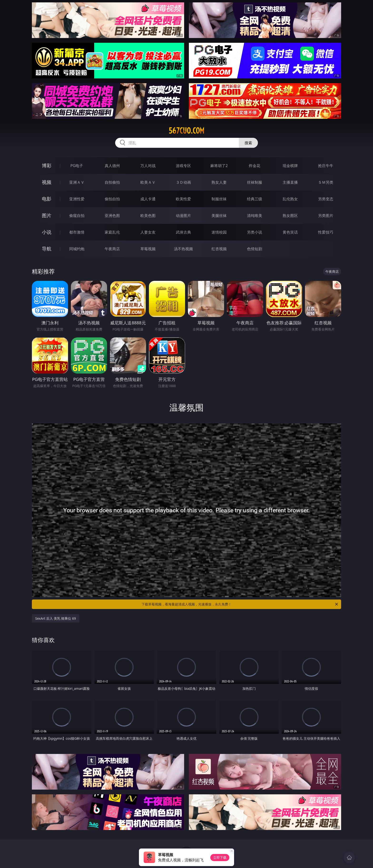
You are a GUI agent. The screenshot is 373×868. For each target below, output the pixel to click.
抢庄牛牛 (326, 166)
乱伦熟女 (290, 199)
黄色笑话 (290, 232)
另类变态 (326, 199)
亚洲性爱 (77, 199)
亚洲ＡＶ (77, 182)
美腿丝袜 (219, 216)
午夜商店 (112, 249)
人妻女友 (148, 232)
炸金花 (255, 166)
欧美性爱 (183, 199)
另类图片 (326, 216)
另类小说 (255, 232)
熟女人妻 (219, 182)
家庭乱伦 (112, 232)
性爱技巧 (326, 232)
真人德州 (112, 166)
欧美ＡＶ (148, 182)
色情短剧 (255, 249)
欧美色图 (148, 216)
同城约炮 (77, 249)
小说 (47, 232)
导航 (47, 249)
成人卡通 (148, 199)
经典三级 (255, 199)
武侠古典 (183, 232)
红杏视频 (219, 249)
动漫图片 (183, 216)
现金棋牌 (290, 166)
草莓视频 (148, 249)
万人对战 (148, 166)
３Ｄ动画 (183, 182)
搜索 (248, 143)
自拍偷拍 (112, 182)
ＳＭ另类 (326, 182)
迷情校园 (219, 232)
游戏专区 (183, 166)
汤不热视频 (183, 249)
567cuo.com (186, 131)
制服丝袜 (219, 199)
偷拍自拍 (112, 199)
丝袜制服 (255, 182)
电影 (47, 199)
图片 (47, 215)
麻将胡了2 (219, 166)
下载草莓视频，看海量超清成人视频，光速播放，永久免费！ (240, 604)
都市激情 (77, 232)
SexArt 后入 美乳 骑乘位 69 (56, 618)
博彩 (47, 165)
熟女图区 (290, 216)
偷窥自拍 (77, 216)
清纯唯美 (255, 216)
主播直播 (290, 182)
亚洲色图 (112, 216)
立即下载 (220, 857)
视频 (47, 182)
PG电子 (77, 166)
